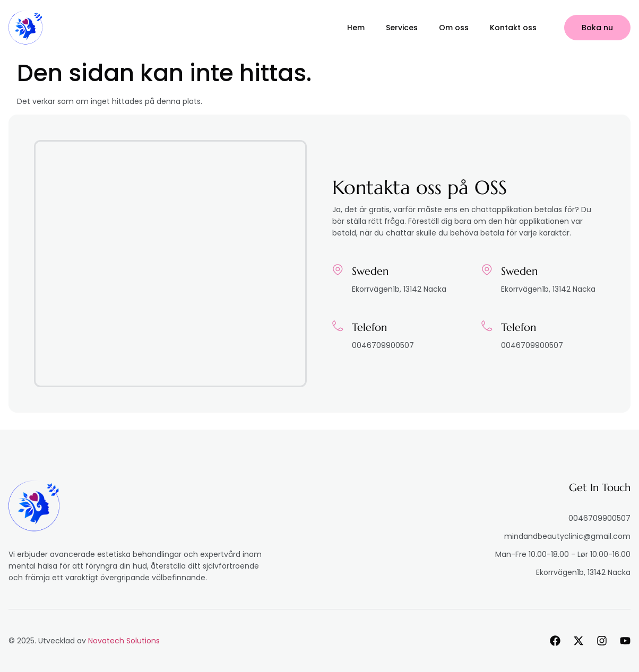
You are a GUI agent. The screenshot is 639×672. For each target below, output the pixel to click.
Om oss (454, 28)
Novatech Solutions (124, 641)
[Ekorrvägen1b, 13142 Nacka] (170, 264)
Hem (356, 28)
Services (402, 28)
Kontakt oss (513, 28)
